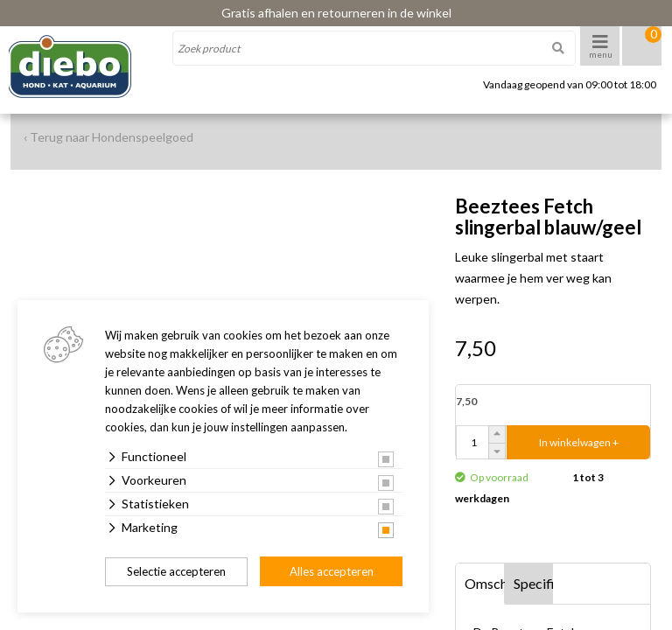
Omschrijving (485, 583)
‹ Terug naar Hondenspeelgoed (108, 137)
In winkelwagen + (579, 442)
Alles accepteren (332, 571)
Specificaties (534, 583)
